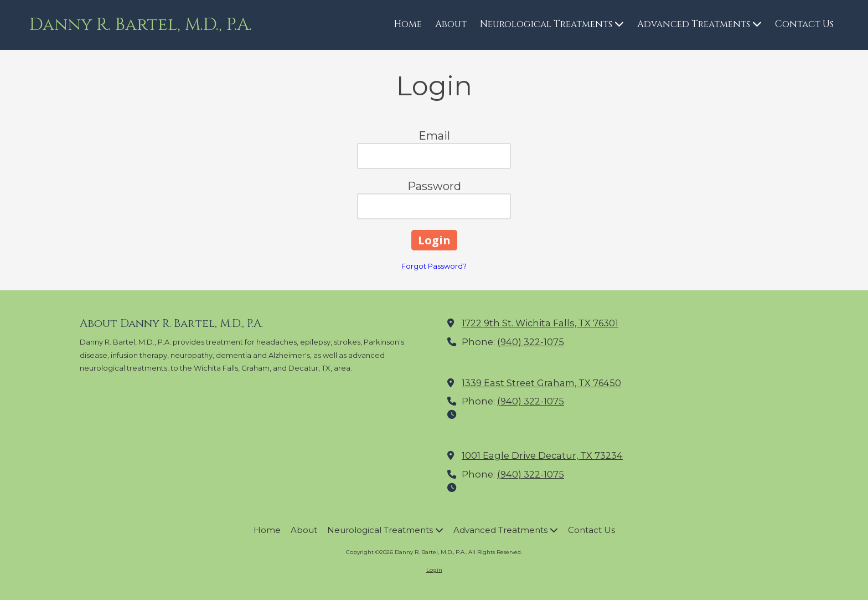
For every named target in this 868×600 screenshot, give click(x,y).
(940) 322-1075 (531, 342)
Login (434, 570)
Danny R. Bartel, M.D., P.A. (141, 25)
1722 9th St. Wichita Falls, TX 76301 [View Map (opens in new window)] (540, 323)
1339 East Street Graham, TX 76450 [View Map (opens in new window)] (541, 383)
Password (434, 186)
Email (434, 136)
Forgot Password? (434, 266)
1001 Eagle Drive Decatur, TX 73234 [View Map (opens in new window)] (542, 455)
